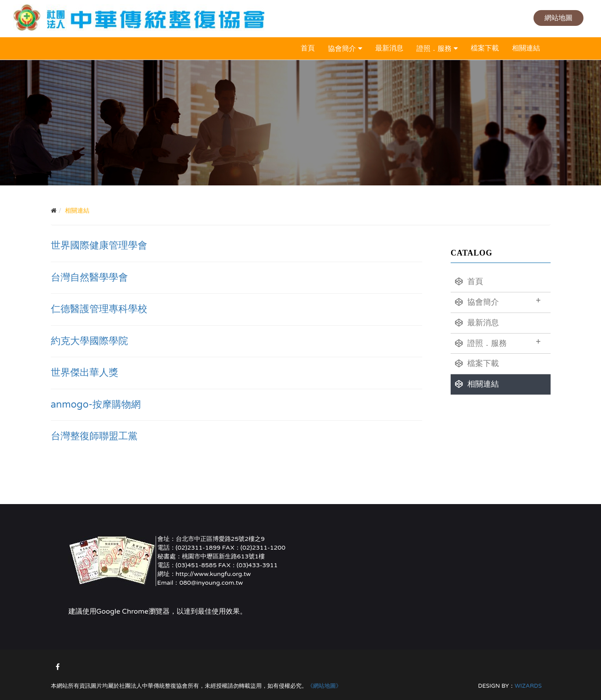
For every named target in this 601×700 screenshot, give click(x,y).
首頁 (308, 48)
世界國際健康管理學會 (99, 245)
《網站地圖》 (324, 686)
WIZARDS (528, 686)
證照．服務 (434, 49)
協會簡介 (342, 49)
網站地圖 (558, 18)
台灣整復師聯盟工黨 (94, 436)
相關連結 (526, 48)
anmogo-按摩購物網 (96, 405)
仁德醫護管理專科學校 (99, 309)
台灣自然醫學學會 (89, 277)
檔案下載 (485, 48)
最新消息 (389, 48)
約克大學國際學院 (89, 341)
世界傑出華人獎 (85, 373)
